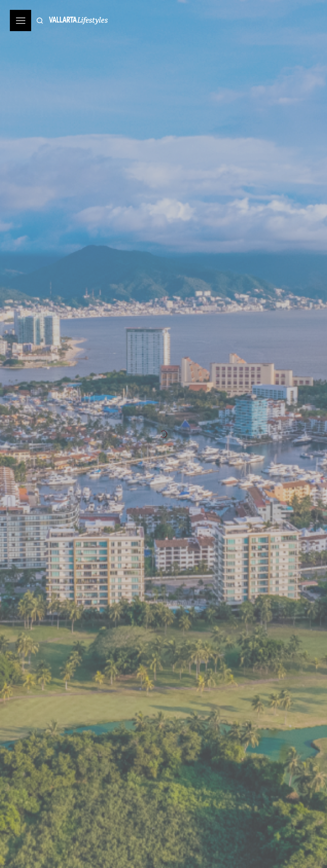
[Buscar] (40, 20)
